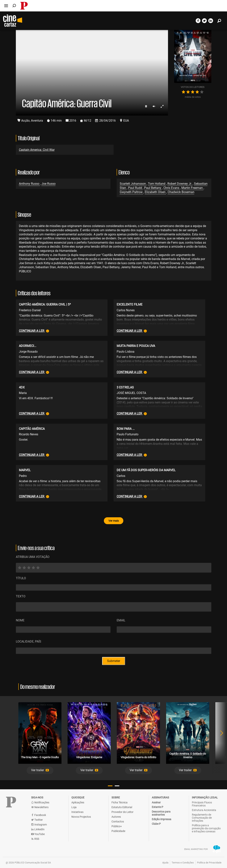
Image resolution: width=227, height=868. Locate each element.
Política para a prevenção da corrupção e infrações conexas (206, 828)
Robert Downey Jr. (180, 184)
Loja (74, 807)
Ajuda (165, 863)
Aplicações (78, 802)
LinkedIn (38, 829)
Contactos (118, 821)
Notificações (40, 803)
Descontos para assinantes (161, 813)
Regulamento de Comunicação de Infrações (202, 818)
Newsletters (40, 807)
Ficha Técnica (120, 802)
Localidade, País (29, 641)
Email (121, 620)
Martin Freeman (192, 188)
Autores (116, 817)
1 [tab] (110, 786)
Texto (21, 596)
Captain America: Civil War (37, 150)
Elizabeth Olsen (156, 192)
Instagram (39, 825)
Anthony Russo (29, 184)
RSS (35, 839)
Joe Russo (48, 184)
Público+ (117, 826)
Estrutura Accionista (204, 810)
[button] (40, 770)
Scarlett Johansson (133, 184)
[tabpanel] (40, 738)
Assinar (156, 802)
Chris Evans (172, 188)
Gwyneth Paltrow (132, 192)
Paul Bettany (153, 188)
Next (219, 738)
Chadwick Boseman (181, 192)
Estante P (158, 807)
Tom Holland (157, 184)
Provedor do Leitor (122, 812)
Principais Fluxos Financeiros (202, 804)
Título (21, 578)
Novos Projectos (81, 817)
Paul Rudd (135, 188)
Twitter (37, 820)
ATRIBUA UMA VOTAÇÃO (33, 557)
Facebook (39, 815)
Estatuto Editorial (122, 807)
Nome (20, 620)
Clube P (156, 824)
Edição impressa (162, 819)
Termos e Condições (183, 863)
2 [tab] (117, 786)
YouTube (38, 834)
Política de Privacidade (209, 863)
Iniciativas (77, 812)
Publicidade (118, 831)
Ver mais (114, 521)
